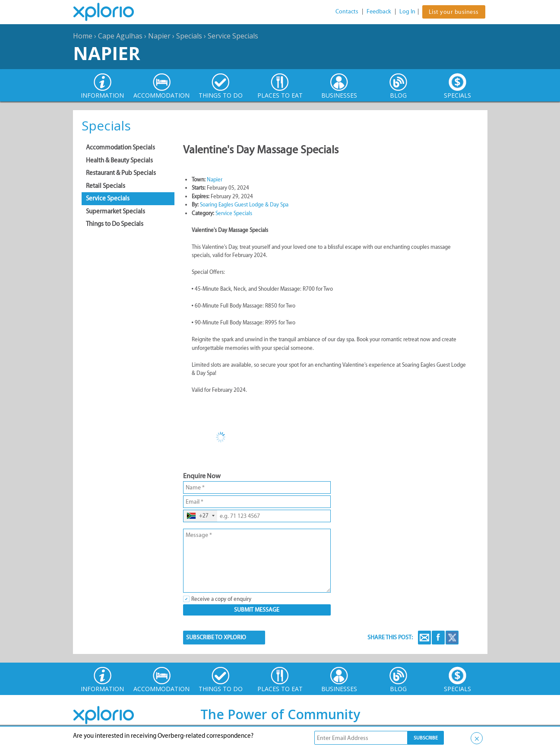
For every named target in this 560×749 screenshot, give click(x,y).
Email (424, 638)
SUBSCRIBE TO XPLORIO (216, 637)
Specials (189, 36)
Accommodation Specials (120, 147)
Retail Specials (106, 186)
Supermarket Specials (115, 211)
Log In (407, 11)
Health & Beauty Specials (119, 160)
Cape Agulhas (120, 36)
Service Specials (233, 36)
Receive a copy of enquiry (221, 599)
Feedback (379, 11)
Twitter (452, 638)
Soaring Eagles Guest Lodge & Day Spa (244, 205)
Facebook (438, 638)
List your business (454, 12)
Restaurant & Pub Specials (121, 173)
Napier (159, 36)
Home (83, 36)
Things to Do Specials (115, 224)
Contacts (347, 11)
